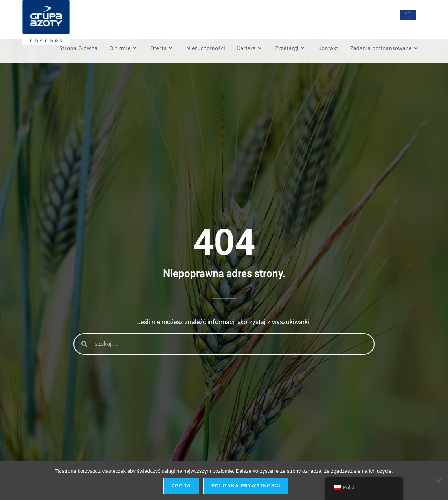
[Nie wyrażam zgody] (438, 481)
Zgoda (181, 486)
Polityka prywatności (246, 486)
